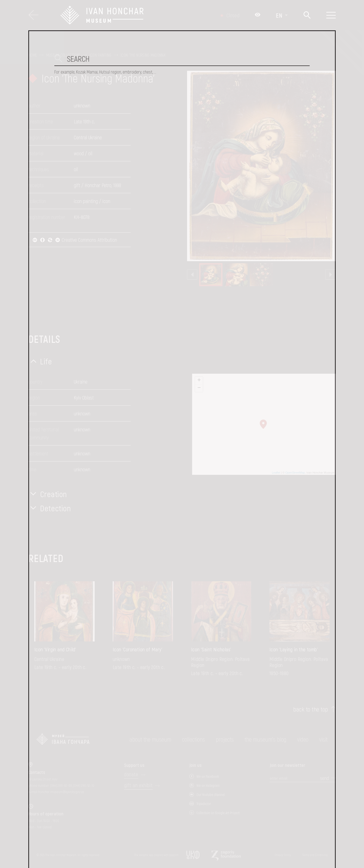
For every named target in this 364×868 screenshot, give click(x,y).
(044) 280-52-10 (84, 785)
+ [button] (199, 381)
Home (33, 55)
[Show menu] (331, 15)
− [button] (199, 388)
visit (323, 739)
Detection (56, 508)
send (324, 778)
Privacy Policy (283, 855)
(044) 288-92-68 (61, 785)
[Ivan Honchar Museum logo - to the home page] (128, 15)
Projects (225, 739)
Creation (54, 494)
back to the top (311, 709)
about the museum (150, 739)
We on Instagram (208, 785)
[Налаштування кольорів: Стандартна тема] (258, 15)
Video (303, 739)
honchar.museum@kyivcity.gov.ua (61, 792)
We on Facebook (208, 776)
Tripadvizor (204, 804)
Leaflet (276, 473)
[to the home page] (63, 739)
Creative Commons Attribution (75, 240)
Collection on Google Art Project (218, 813)
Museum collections (63, 55)
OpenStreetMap (295, 473)
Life (46, 361)
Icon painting (101, 55)
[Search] (307, 15)
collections (194, 739)
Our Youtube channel (211, 795)
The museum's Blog (266, 739)
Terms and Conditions (315, 855)
